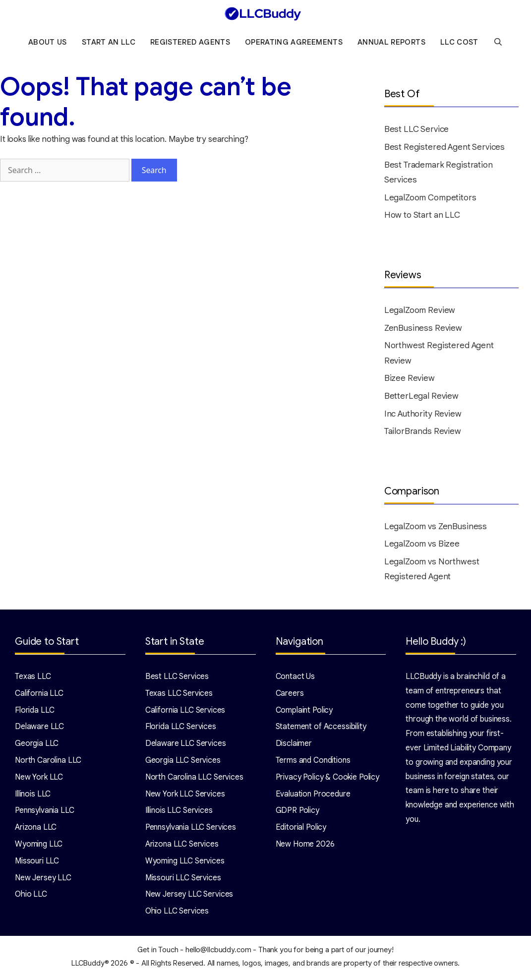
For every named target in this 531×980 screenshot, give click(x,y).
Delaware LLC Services (186, 746)
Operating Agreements (294, 45)
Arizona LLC (36, 830)
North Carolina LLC (48, 763)
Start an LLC (109, 45)
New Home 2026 (305, 847)
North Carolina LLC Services (194, 779)
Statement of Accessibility (321, 729)
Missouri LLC (37, 863)
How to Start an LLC (422, 217)
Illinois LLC (33, 796)
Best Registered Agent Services (445, 150)
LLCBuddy (88, 966)
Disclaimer (294, 746)
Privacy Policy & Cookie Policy (328, 779)
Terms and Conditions (313, 763)
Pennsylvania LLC (45, 813)
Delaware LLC (39, 729)
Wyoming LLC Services (185, 863)
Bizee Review (410, 381)
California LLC (39, 695)
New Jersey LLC (43, 880)
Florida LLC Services (181, 729)
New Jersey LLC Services (189, 897)
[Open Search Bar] (498, 45)
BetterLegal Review (421, 398)
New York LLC (39, 779)
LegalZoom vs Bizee (422, 546)
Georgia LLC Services (183, 763)
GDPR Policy (297, 813)
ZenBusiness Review (423, 330)
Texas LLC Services (179, 695)
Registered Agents (190, 45)
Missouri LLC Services (183, 880)
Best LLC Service (417, 132)
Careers (290, 695)
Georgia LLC (37, 746)
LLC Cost (459, 45)
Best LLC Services (177, 679)
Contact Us (295, 679)
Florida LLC (34, 712)
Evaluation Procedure (313, 796)
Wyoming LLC (39, 847)
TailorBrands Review (423, 434)
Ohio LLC (31, 897)
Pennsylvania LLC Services (191, 830)
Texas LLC (33, 679)
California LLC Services (185, 712)
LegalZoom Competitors (430, 200)
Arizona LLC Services (182, 847)
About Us (48, 45)
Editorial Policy (301, 830)
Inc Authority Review (423, 416)
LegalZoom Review (420, 313)
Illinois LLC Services (179, 813)
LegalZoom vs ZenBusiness (436, 528)
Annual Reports (391, 45)
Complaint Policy (304, 712)
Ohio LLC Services (177, 914)
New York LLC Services (185, 796)
